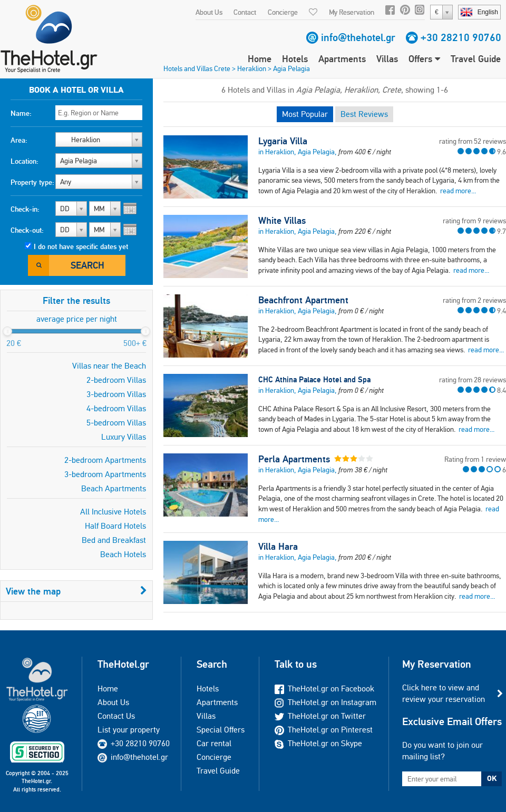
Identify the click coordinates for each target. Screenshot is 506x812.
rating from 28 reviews (473, 380)
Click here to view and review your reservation (444, 693)
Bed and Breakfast (114, 540)
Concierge (283, 12)
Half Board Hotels (115, 526)
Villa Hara (278, 547)
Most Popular (305, 114)
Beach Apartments (114, 488)
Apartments (342, 59)
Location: (25, 161)
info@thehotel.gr (358, 37)
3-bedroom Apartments (105, 474)
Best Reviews (364, 114)
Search (87, 265)
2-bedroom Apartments (105, 460)
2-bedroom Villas (116, 380)
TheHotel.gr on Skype (318, 743)
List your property (129, 730)
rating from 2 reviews (474, 300)
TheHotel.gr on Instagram (325, 702)
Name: (21, 113)
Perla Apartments (294, 459)
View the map (76, 591)
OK (492, 778)
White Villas (282, 221)
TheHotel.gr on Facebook (324, 689)
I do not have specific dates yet (81, 246)
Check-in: (25, 209)
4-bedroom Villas (116, 408)
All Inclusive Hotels (113, 512)
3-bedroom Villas (116, 394)
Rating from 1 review (475, 459)
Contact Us (116, 716)
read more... (458, 191)
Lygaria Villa (283, 141)
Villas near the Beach (109, 366)
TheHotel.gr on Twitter (320, 716)
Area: (19, 140)
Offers (424, 59)
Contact (245, 12)
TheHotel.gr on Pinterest (324, 730)
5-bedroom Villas (116, 423)
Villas (387, 59)
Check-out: (27, 230)
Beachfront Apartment (303, 300)
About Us (209, 12)
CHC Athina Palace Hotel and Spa (314, 379)
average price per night (77, 319)
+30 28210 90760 (461, 37)
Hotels (295, 59)
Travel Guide (476, 59)
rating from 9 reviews (474, 221)
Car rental (214, 743)
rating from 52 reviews (473, 141)
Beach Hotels (123, 554)
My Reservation (352, 12)
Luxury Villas (124, 437)
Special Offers (221, 730)
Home (260, 59)
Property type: (32, 182)
